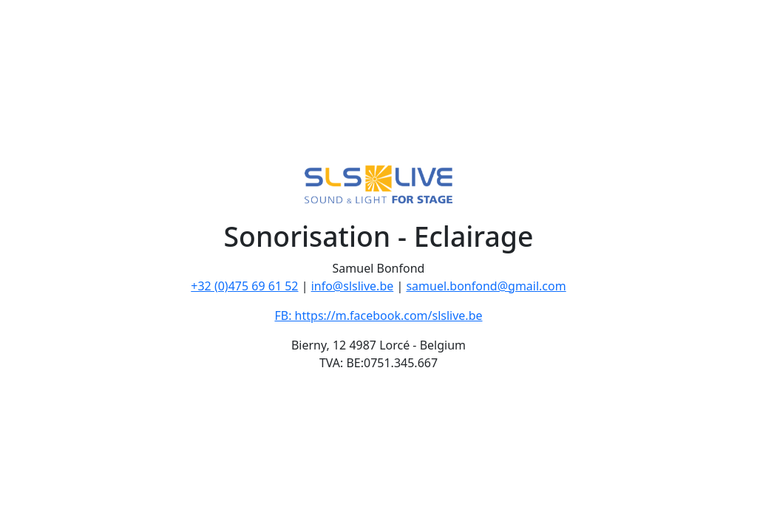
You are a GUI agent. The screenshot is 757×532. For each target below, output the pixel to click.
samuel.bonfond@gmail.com (486, 286)
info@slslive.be (353, 286)
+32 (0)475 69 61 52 (244, 286)
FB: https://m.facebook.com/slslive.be (378, 316)
